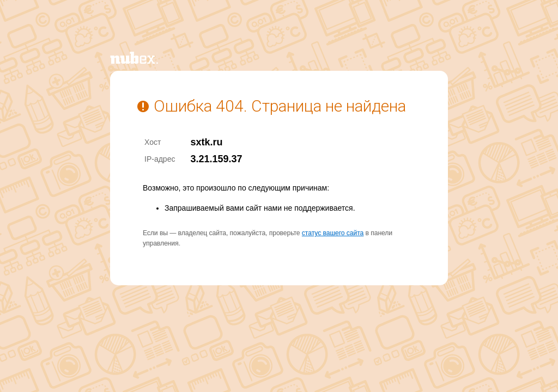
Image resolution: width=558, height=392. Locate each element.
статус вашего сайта (333, 233)
